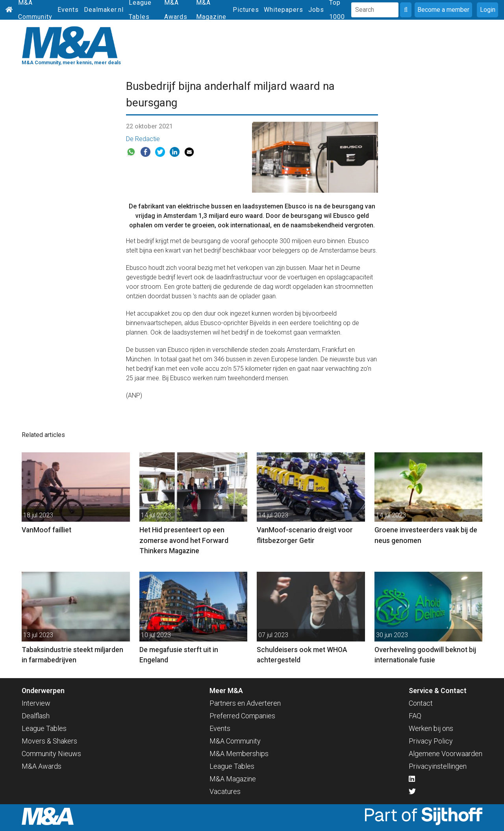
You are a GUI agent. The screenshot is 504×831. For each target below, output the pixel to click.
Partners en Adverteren (245, 703)
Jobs (316, 10)
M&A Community (235, 741)
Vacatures (225, 791)
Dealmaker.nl (104, 10)
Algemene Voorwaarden (446, 754)
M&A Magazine (233, 779)
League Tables (44, 728)
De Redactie (143, 139)
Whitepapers (283, 10)
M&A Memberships (239, 754)
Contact (421, 703)
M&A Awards (42, 766)
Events (68, 10)
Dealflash (36, 716)
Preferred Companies (242, 716)
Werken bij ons (431, 728)
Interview (36, 703)
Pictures (246, 10)
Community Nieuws (51, 754)
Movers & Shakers (49, 741)
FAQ (415, 716)
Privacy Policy (431, 741)
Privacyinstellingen (438, 766)
